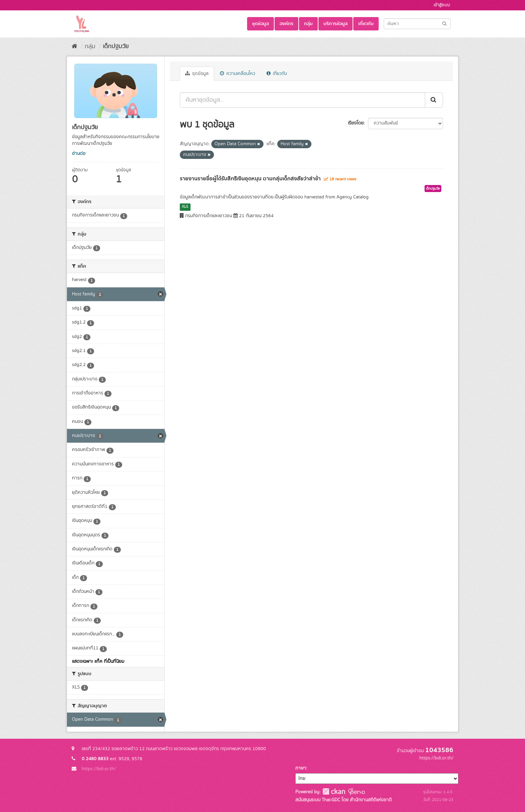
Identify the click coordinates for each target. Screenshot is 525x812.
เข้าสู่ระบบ (442, 5)
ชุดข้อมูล (260, 24)
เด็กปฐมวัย (116, 47)
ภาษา (301, 768)
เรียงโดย (356, 123)
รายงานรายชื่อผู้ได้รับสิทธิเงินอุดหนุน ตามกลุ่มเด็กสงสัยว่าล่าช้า (250, 179)
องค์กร (286, 24)
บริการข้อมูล (335, 24)
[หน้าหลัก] (74, 47)
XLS (185, 207)
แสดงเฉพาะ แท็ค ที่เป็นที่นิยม (98, 661)
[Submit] (444, 23)
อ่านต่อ (79, 154)
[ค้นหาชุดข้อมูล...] (303, 100)
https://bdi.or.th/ (99, 769)
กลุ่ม (308, 24)
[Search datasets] (417, 24)
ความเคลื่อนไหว (238, 74)
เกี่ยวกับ (366, 24)
